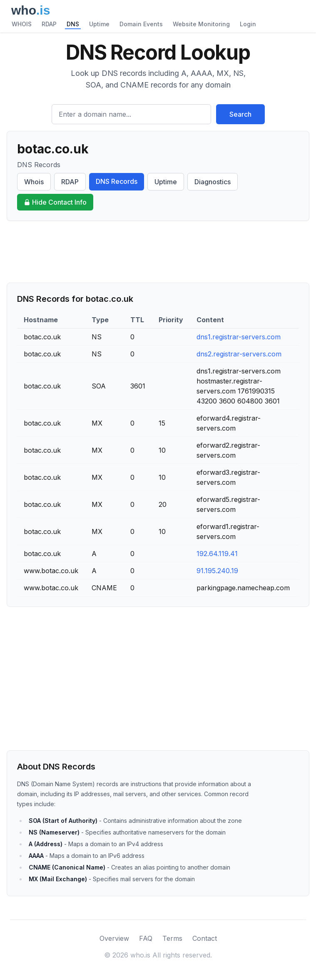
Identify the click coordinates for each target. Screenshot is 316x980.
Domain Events (141, 24)
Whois (34, 182)
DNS (73, 24)
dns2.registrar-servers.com (239, 354)
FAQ (146, 938)
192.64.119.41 (217, 554)
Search (240, 114)
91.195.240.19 (217, 571)
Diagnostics (213, 182)
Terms (172, 938)
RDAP (49, 24)
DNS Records (117, 181)
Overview (114, 938)
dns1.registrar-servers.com (239, 337)
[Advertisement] (158, 252)
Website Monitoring (201, 24)
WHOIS (22, 24)
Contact (205, 938)
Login (248, 24)
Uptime (99, 24)
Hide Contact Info (55, 202)
